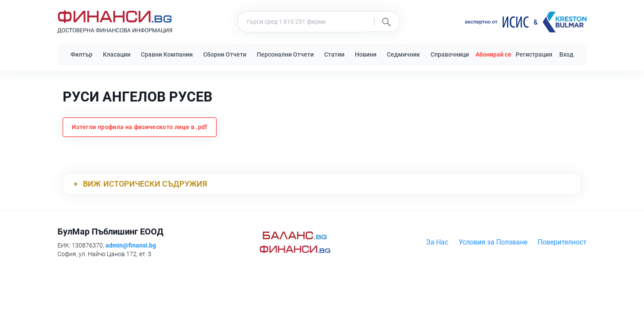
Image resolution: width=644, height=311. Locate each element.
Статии (334, 54)
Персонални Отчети (285, 54)
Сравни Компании (167, 54)
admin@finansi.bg (131, 245)
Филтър (81, 54)
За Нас (437, 242)
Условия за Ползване (493, 242)
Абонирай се (493, 54)
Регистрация (534, 54)
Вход (566, 54)
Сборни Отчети (225, 54)
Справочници (450, 54)
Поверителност (562, 242)
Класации (117, 54)
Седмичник (403, 54)
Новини (366, 54)
